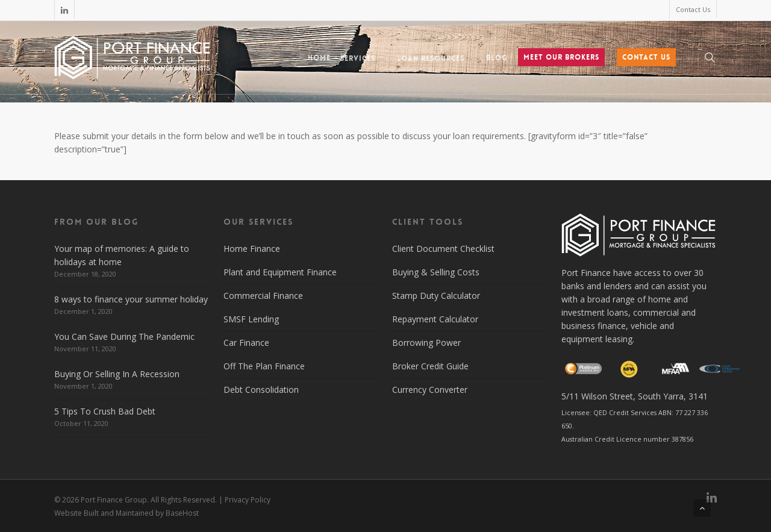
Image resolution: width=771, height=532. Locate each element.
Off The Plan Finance (264, 366)
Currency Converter (430, 390)
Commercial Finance (263, 296)
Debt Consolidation (261, 390)
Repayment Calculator (435, 319)
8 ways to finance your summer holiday (131, 299)
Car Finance (246, 343)
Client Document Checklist (443, 249)
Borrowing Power (426, 343)
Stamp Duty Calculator (436, 296)
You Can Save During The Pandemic (124, 336)
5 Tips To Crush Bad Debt (105, 411)
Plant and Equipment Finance (280, 272)
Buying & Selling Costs (436, 272)
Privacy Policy (248, 500)
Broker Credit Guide (430, 366)
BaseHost (182, 513)
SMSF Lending (251, 319)
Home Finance (252, 249)
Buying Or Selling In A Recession (117, 374)
